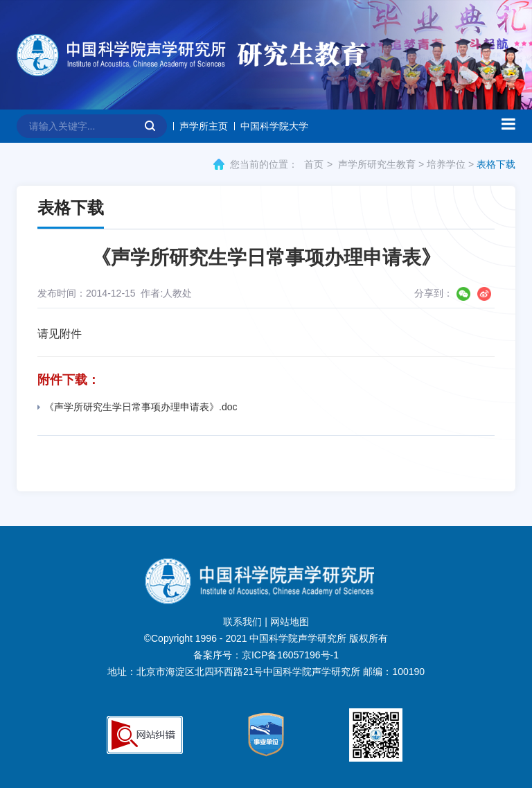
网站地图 (290, 622)
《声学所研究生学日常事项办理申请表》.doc (137, 407)
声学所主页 (204, 126)
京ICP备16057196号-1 (290, 655)
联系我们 (242, 622)
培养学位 (446, 164)
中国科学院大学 (274, 126)
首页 (314, 164)
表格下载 (496, 164)
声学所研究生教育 (377, 164)
